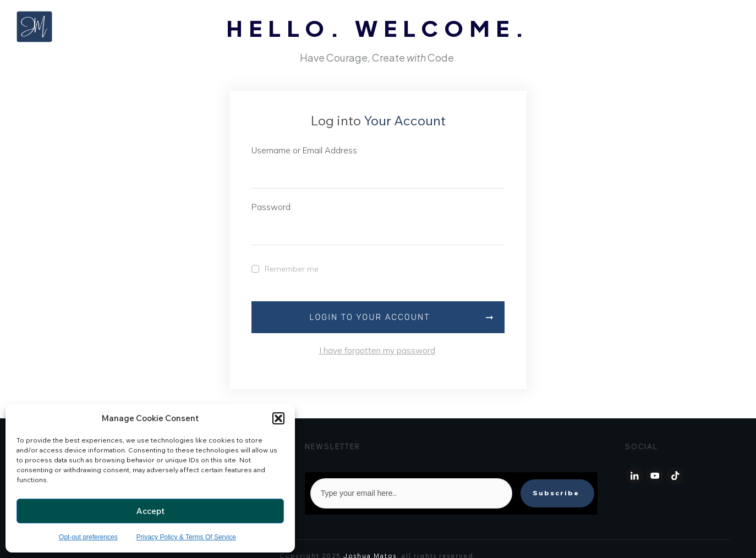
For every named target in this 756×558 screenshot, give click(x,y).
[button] (278, 418)
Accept (150, 511)
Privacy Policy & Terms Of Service (186, 537)
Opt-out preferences (88, 537)
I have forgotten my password (377, 351)
